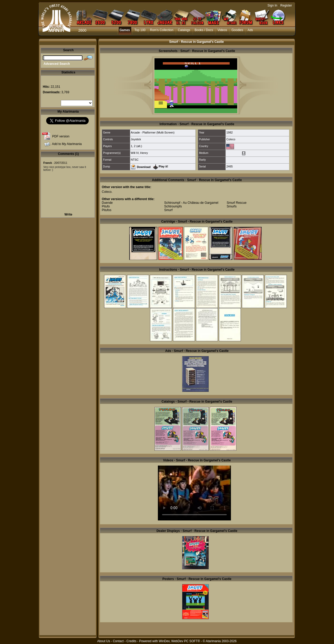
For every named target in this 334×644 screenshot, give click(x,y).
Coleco (231, 139)
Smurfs (232, 206)
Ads (250, 30)
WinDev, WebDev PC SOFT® (180, 641)
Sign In (272, 5)
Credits (131, 641)
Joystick (136, 139)
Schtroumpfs (173, 206)
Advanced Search (57, 64)
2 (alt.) (138, 146)
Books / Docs (204, 30)
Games (125, 30)
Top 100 (140, 30)
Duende (107, 203)
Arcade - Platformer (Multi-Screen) (153, 132)
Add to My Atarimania (67, 144)
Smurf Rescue (237, 203)
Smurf (168, 210)
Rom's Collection (162, 30)
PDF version (61, 136)
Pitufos (107, 210)
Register (286, 5)
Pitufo (106, 206)
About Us (103, 641)
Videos (222, 30)
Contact (118, 641)
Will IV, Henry (139, 153)
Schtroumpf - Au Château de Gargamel (191, 203)
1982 (229, 132)
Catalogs (184, 30)
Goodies (237, 30)
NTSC (135, 160)
